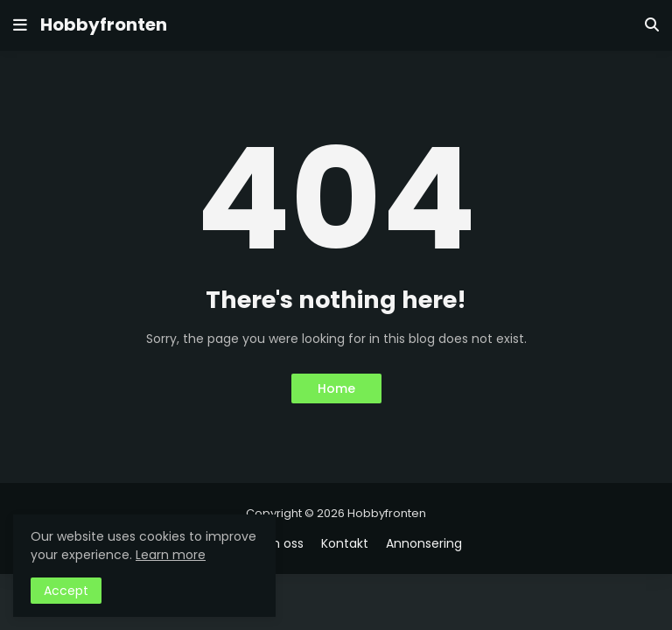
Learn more (171, 555)
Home (336, 388)
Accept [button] (66, 591)
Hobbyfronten (104, 24)
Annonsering (424, 544)
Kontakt (345, 544)
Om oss (280, 544)
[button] (20, 25)
